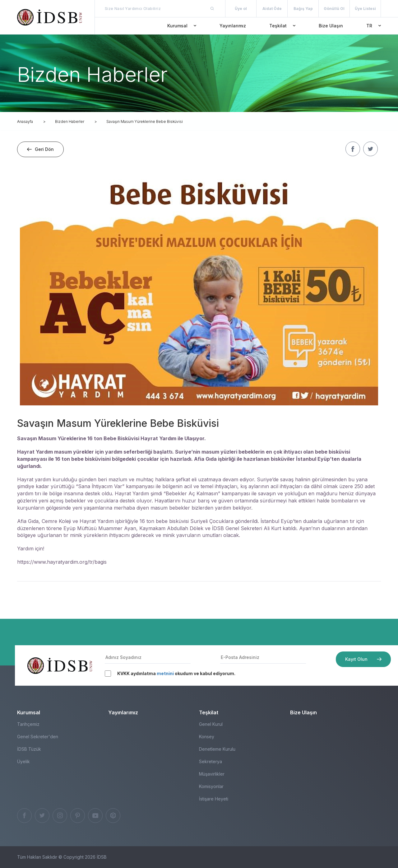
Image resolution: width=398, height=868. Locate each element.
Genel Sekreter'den (38, 737)
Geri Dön (40, 149)
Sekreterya (211, 761)
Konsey (207, 737)
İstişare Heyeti (214, 799)
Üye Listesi (365, 9)
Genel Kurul (211, 724)
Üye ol (241, 9)
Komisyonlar (211, 786)
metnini (165, 673)
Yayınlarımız (233, 26)
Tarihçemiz (28, 724)
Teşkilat (282, 26)
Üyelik (23, 761)
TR (374, 26)
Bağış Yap (303, 9)
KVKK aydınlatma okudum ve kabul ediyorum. (176, 673)
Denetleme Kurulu (217, 749)
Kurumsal (182, 26)
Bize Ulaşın (331, 26)
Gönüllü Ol (334, 9)
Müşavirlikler (212, 774)
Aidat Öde (272, 9)
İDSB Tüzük (29, 749)
